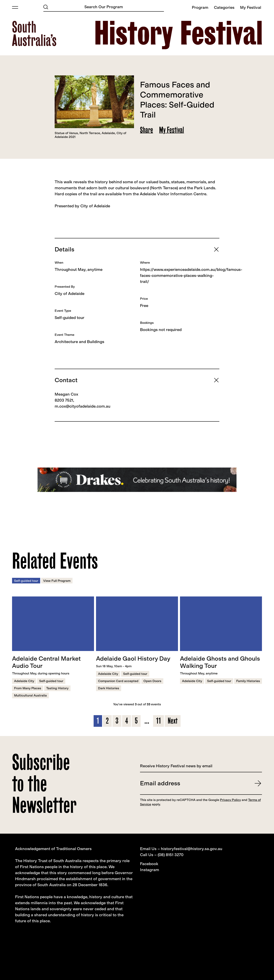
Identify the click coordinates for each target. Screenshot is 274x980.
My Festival (172, 130)
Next (173, 721)
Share (147, 130)
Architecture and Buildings (79, 342)
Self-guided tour (70, 318)
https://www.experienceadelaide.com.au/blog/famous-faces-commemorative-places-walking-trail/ (191, 275)
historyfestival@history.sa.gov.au (192, 849)
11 (158, 721)
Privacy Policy (230, 800)
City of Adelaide (70, 294)
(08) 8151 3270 (171, 855)
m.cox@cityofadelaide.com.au (82, 406)
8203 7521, (64, 400)
